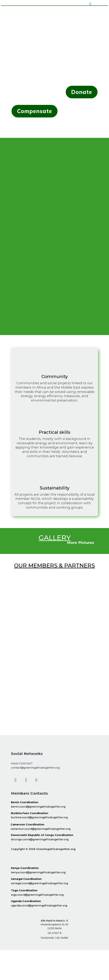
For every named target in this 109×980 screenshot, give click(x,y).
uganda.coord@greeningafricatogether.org (39, 906)
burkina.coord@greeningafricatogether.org (39, 817)
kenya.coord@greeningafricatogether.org (38, 872)
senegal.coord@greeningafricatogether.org (39, 883)
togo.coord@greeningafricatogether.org (37, 895)
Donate (82, 92)
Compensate (35, 111)
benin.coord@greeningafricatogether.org (38, 807)
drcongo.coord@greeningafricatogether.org (40, 839)
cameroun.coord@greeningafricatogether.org (41, 829)
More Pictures (81, 543)
